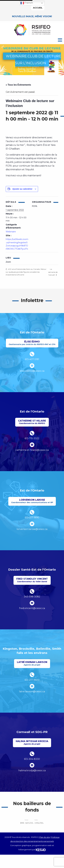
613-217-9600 (32, 680)
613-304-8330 (32, 759)
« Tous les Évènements (18, 85)
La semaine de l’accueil (53, 272)
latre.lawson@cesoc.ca (32, 691)
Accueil (38, 8)
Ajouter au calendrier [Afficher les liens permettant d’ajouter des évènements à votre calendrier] (22, 189)
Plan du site (45, 837)
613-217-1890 (32, 517)
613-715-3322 (32, 438)
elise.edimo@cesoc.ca (32, 371)
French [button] (27, 3)
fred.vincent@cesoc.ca (32, 608)
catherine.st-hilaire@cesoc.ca (32, 450)
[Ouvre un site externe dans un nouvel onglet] (32, 822)
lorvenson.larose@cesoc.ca (32, 529)
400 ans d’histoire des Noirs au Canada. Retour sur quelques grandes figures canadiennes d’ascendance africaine (26, 272)
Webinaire (11, 232)
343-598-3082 (32, 597)
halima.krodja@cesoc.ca (32, 770)
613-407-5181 (32, 359)
